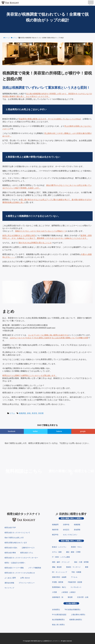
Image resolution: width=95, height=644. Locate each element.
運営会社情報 (9, 583)
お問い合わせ (25, 578)
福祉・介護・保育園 (81, 562)
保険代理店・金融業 (59, 577)
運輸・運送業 (57, 567)
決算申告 (66, 525)
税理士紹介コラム (27, 553)
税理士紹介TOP (10, 528)
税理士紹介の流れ (11, 548)
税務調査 (22, 413)
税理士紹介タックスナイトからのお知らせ (20, 573)
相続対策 (55, 530)
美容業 (41, 413)
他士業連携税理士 (58, 620)
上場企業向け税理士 (78, 615)
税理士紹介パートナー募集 (14, 568)
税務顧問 (55, 525)
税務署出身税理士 (76, 620)
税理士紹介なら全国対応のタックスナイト (47, 641)
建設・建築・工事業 (73, 552)
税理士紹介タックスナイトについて (17, 533)
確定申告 (55, 535)
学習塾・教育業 (58, 582)
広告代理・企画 (83, 597)
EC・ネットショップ (60, 572)
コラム (12, 413)
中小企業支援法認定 (59, 615)
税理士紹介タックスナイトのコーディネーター (21, 558)
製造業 (70, 597)
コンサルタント (76, 587)
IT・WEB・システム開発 (61, 557)
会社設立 (66, 530)
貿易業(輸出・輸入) (59, 587)
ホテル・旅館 (57, 552)
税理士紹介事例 (10, 553)
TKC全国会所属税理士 (73, 610)
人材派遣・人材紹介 (69, 592)
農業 (87, 567)
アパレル (74, 577)
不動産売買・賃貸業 (75, 582)
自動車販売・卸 (58, 597)
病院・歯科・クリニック (61, 562)
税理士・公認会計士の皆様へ (15, 563)
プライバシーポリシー (27, 583)
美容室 (34, 413)
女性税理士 (56, 610)
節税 (29, 413)
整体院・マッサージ (73, 567)
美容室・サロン (77, 547)
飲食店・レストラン (59, 547)
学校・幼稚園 (76, 572)
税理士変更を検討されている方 (16, 543)
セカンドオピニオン (70, 535)
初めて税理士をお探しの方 (14, 538)
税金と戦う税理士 (58, 625)
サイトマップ (9, 588)
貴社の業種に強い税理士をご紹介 (71, 472)
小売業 (54, 592)
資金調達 (77, 530)
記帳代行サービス (28, 548)
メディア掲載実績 (35, 568)
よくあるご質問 (10, 578)
